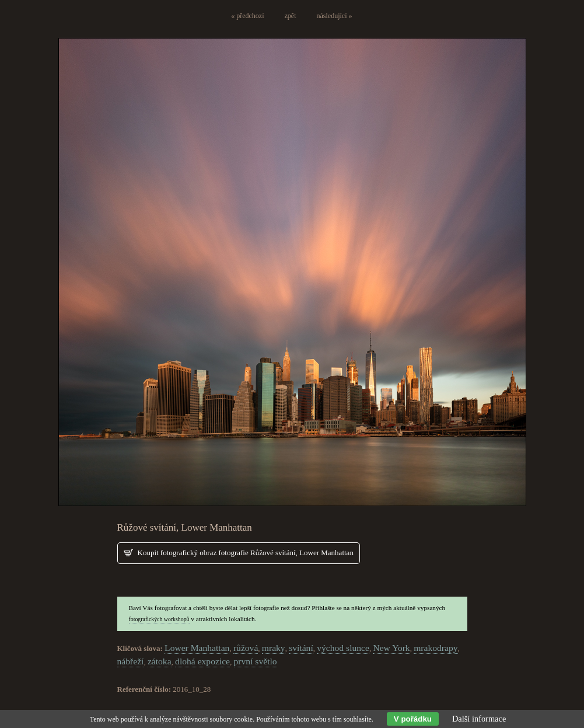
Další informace (479, 719)
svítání (301, 648)
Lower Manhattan (197, 648)
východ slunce (343, 648)
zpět (291, 16)
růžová (246, 648)
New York (391, 648)
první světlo (256, 661)
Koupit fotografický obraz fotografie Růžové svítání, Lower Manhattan (246, 553)
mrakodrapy (436, 648)
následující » (335, 16)
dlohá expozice (202, 661)
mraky (274, 648)
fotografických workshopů (159, 619)
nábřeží (131, 661)
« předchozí (247, 16)
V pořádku (413, 719)
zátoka (160, 661)
